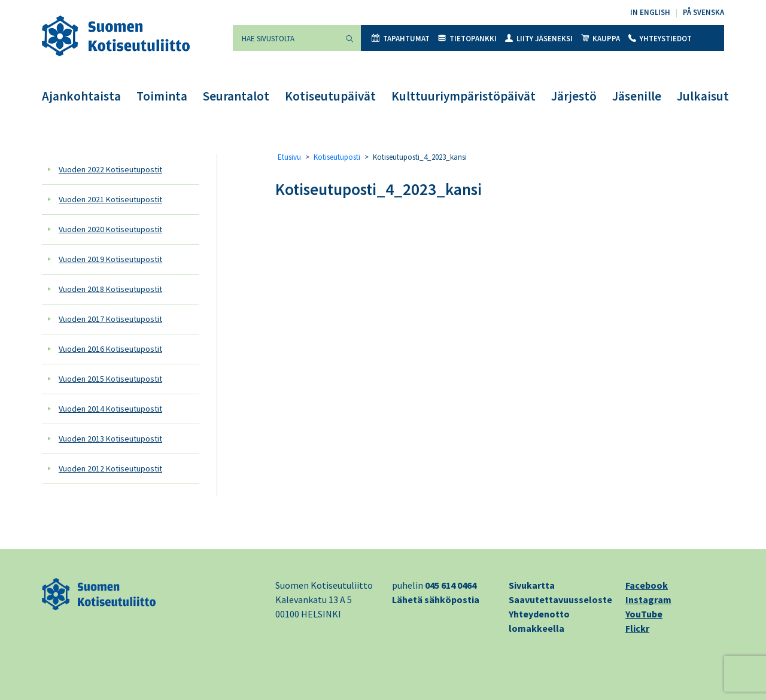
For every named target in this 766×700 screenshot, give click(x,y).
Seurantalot (236, 96)
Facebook (647, 585)
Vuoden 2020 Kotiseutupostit (110, 229)
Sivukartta (532, 585)
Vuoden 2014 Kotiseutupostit (110, 409)
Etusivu (289, 157)
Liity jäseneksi (539, 39)
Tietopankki (467, 39)
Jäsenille (637, 96)
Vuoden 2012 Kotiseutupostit (110, 468)
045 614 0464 (451, 585)
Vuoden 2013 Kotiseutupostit (110, 439)
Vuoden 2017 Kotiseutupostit (110, 319)
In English (650, 12)
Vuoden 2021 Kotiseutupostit (110, 199)
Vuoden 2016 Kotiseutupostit (110, 349)
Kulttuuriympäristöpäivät (463, 96)
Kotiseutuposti (337, 157)
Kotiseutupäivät (330, 96)
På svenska (703, 12)
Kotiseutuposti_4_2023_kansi (379, 189)
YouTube (644, 614)
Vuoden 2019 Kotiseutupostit (110, 259)
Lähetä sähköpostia (436, 599)
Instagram (648, 599)
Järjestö (574, 96)
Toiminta (162, 96)
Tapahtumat (401, 39)
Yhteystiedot (660, 39)
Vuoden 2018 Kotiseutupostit (110, 289)
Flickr (637, 628)
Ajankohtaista (81, 96)
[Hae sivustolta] (285, 38)
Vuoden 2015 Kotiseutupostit (110, 379)
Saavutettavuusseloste (560, 599)
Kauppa (601, 39)
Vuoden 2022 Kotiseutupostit (110, 169)
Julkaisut (703, 96)
